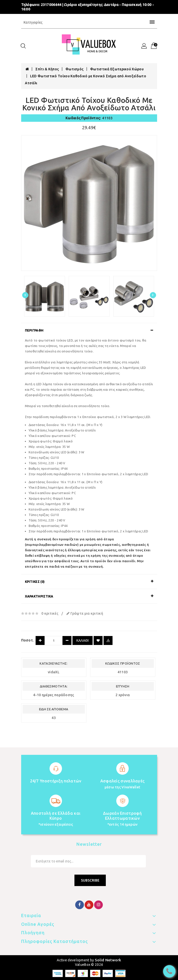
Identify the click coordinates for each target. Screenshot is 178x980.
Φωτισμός (74, 69)
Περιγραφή (34, 330)
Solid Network (108, 960)
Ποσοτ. (28, 640)
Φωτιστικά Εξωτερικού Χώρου (117, 69)
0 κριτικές (50, 613)
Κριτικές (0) (35, 582)
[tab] (89, 330)
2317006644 (51, 5)
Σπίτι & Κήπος (47, 69)
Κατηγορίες (89, 22)
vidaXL (54, 672)
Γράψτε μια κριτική (85, 613)
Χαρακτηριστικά (39, 596)
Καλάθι (83, 640)
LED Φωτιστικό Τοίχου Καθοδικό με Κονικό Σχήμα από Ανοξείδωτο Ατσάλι (86, 80)
